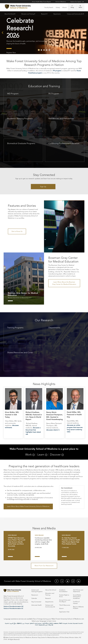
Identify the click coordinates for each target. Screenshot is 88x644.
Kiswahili (80, 623)
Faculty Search (49, 7)
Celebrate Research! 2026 (20, 28)
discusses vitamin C (53, 430)
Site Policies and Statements (78, 591)
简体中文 (19, 623)
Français (27, 623)
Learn (41, 455)
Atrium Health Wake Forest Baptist (41, 2)
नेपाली (60, 623)
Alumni (65, 7)
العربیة (11, 623)
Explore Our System (76, 2)
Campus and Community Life (75, 14)
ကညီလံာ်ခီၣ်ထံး (45, 623)
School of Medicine (61, 2)
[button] (39, 50)
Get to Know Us (17, 231)
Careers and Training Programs (37, 591)
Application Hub (64, 612)
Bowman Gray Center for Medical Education (20, 298)
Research (44, 14)
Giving (72, 7)
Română (70, 623)
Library (58, 7)
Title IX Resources (65, 605)
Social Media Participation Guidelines (77, 597)
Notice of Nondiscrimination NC (13, 606)
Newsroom (35, 595)
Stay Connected (36, 602)
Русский (75, 623)
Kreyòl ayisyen (38, 623)
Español (7, 623)
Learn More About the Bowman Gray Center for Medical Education (64, 283)
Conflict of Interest (76, 602)
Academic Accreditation (63, 591)
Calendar (34, 598)
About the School (9, 14)
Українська (42, 625)
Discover (55, 455)
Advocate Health (36, 605)
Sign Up (43, 187)
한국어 (51, 623)
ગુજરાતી (32, 623)
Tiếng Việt (51, 625)
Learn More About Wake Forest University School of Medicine (28, 506)
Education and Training (28, 14)
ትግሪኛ (36, 625)
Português (65, 623)
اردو (46, 625)
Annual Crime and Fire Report (65, 601)
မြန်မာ (15, 623)
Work (28, 455)
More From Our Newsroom (44, 566)
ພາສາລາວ (56, 623)
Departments (57, 14)
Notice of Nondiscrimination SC (13, 608)
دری (23, 623)
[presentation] (2, 33)
